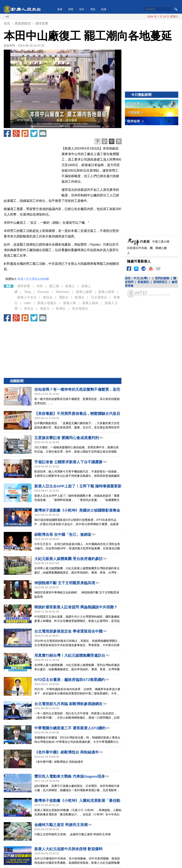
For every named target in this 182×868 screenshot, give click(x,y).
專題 (93, 9)
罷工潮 (54, 286)
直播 (60, 9)
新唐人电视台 (47, 303)
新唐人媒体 (90, 303)
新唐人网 (69, 303)
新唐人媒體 (84, 292)
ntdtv (27, 303)
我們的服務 (162, 278)
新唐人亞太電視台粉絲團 (33, 279)
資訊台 (48, 297)
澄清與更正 (160, 282)
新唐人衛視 (106, 292)
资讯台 (29, 309)
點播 (104, 9)
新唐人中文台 (27, 297)
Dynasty (43, 292)
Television (62, 292)
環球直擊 (24, 286)
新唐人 (70, 286)
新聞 (71, 9)
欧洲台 (61, 309)
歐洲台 (80, 297)
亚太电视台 (80, 309)
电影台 (45, 309)
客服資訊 (143, 282)
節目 (82, 9)
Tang (27, 292)
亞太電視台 (99, 297)
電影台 (64, 297)
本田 (40, 286)
